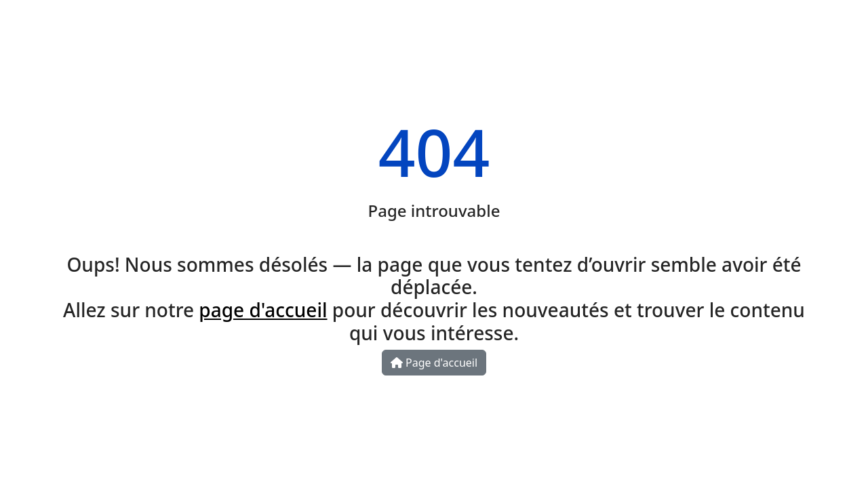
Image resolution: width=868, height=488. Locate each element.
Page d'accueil (434, 363)
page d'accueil (263, 310)
